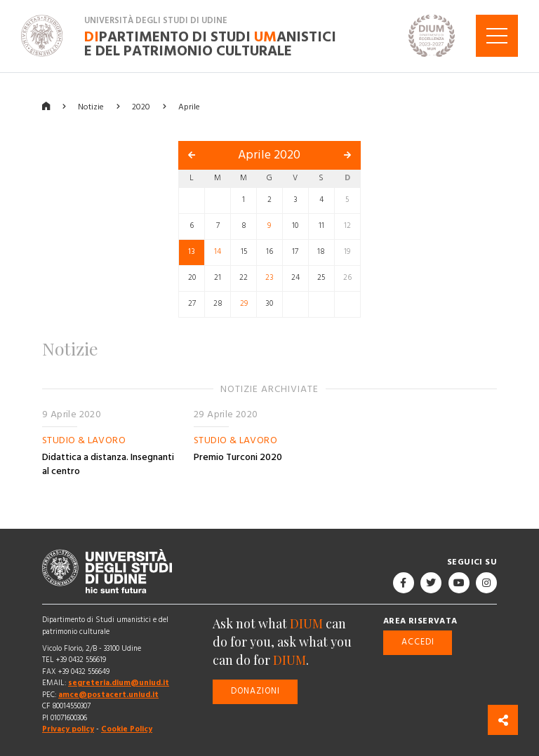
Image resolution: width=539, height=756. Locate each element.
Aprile (189, 106)
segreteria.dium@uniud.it (119, 683)
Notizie (91, 106)
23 (269, 278)
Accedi (418, 642)
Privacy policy (68, 729)
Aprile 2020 (269, 155)
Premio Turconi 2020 (238, 457)
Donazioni (255, 691)
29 (244, 304)
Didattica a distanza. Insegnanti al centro (108, 464)
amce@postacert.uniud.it (108, 695)
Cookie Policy (127, 729)
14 (218, 252)
